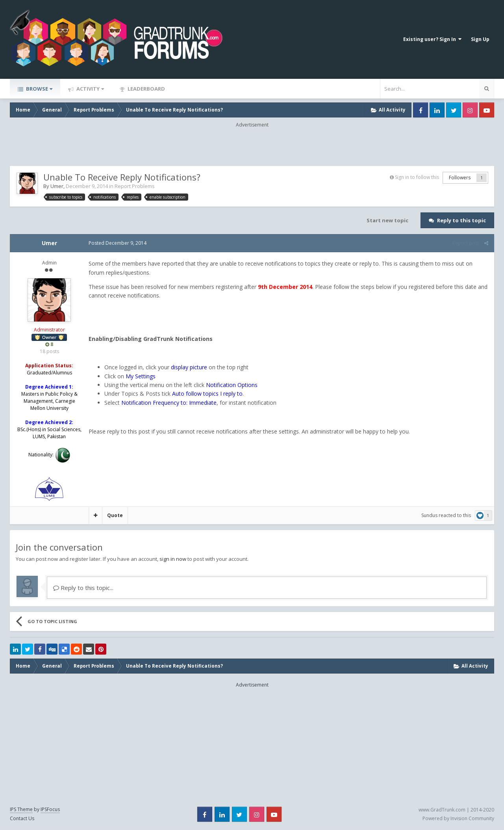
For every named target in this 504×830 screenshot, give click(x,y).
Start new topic (387, 220)
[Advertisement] (252, 146)
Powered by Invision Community (458, 818)
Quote (115, 515)
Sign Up (480, 39)
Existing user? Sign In (432, 39)
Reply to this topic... (83, 588)
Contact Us (22, 818)
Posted (118, 243)
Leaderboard (146, 89)
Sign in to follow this (417, 177)
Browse (39, 89)
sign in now (173, 559)
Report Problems (135, 186)
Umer (57, 186)
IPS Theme (21, 809)
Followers (460, 178)
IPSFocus (50, 809)
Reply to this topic (461, 220)
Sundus (429, 515)
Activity (90, 89)
